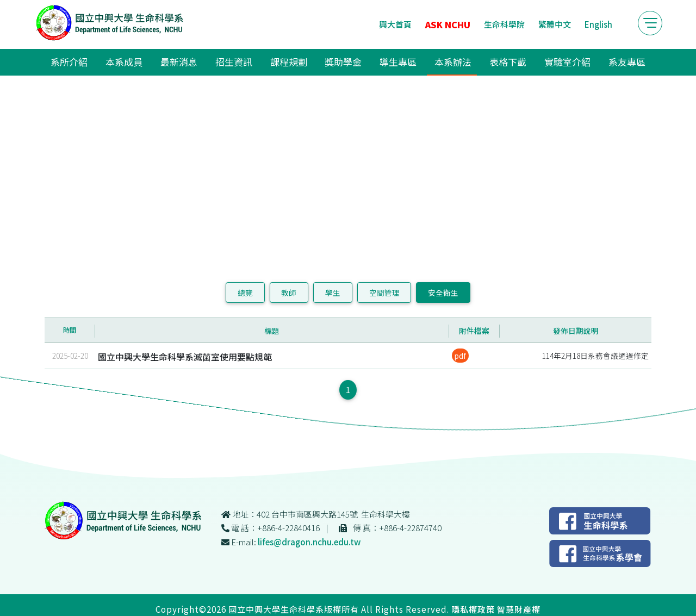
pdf (460, 356)
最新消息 (179, 62)
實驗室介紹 (567, 62)
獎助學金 (343, 62)
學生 (333, 293)
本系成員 (124, 62)
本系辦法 (453, 62)
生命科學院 (504, 24)
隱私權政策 (473, 609)
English (598, 24)
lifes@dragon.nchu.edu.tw (309, 542)
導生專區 (398, 62)
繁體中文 (555, 24)
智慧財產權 (519, 609)
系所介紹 (69, 62)
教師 (289, 293)
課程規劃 (289, 62)
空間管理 (384, 293)
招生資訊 (234, 62)
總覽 (245, 293)
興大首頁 (395, 24)
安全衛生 (443, 293)
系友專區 (627, 62)
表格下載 (508, 62)
